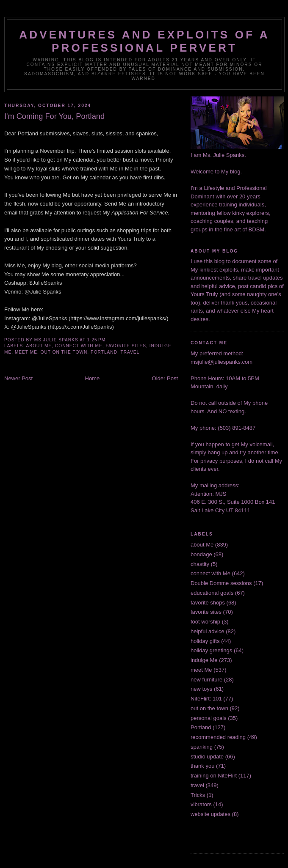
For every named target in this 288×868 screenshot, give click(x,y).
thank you (202, 766)
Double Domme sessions (221, 583)
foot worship (205, 622)
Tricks (198, 795)
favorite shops (208, 603)
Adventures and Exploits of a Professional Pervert (144, 41)
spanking (202, 747)
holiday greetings (211, 650)
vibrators (201, 804)
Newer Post (18, 378)
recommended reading (218, 737)
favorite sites (126, 346)
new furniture (206, 680)
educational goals (212, 593)
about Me (39, 346)
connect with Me (79, 346)
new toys (201, 689)
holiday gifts (205, 641)
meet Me (26, 352)
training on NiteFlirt (214, 776)
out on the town (64, 352)
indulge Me (204, 660)
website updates (210, 814)
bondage (201, 554)
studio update (207, 757)
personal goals (209, 718)
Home (93, 378)
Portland (104, 352)
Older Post (165, 378)
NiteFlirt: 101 (206, 699)
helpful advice (208, 631)
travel (130, 352)
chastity (200, 564)
